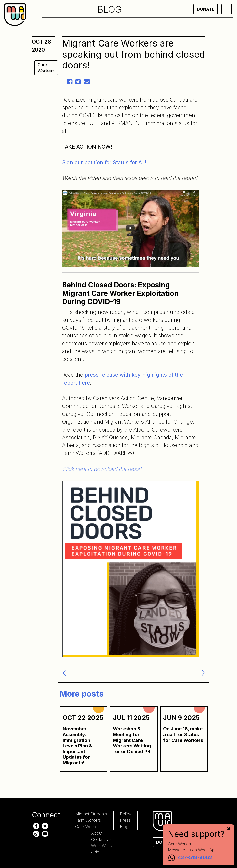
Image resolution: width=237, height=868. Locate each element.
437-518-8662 (195, 857)
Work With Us (103, 846)
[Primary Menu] (227, 9)
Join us (98, 852)
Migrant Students (91, 814)
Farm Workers (88, 820)
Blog (124, 827)
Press (125, 820)
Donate (206, 9)
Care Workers (46, 68)
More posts (82, 694)
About (97, 833)
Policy (126, 814)
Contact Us (101, 839)
